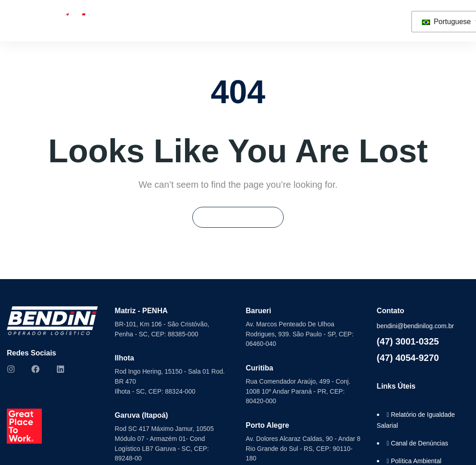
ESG (239, 20)
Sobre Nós (63, 20)
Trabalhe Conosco (288, 20)
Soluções (120, 20)
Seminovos (185, 20)
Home (16, 20)
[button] (394, 21)
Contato (348, 20)
